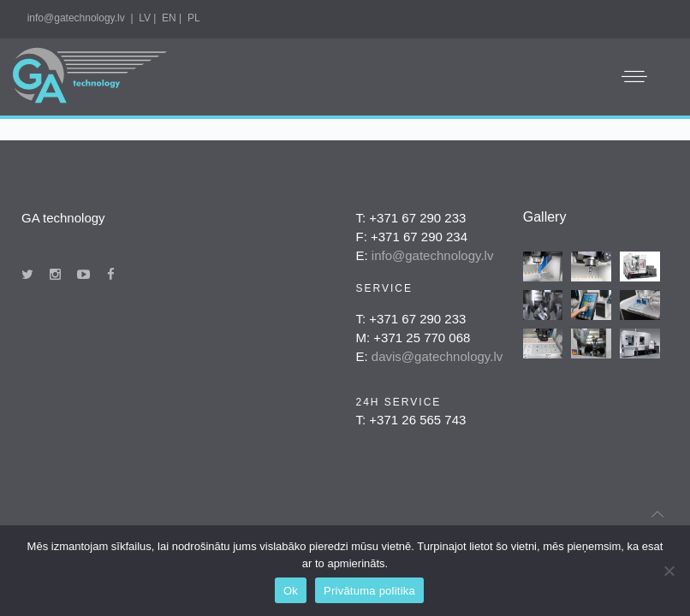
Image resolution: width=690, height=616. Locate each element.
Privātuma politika (369, 591)
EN (169, 18)
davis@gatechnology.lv (437, 356)
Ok (291, 591)
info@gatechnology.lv (76, 18)
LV (145, 18)
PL (194, 18)
